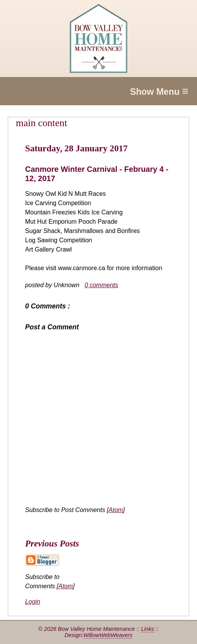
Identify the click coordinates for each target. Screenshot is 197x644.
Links (148, 629)
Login (33, 602)
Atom (116, 510)
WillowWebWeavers (108, 635)
